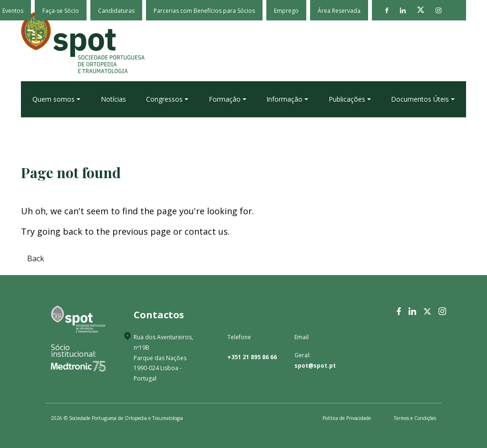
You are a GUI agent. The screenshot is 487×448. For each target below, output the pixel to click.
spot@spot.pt (315, 366)
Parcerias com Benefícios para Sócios (204, 11)
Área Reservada (339, 11)
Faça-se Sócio (61, 11)
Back (36, 258)
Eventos (13, 11)
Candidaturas (116, 11)
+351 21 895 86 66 (252, 357)
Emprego (286, 11)
